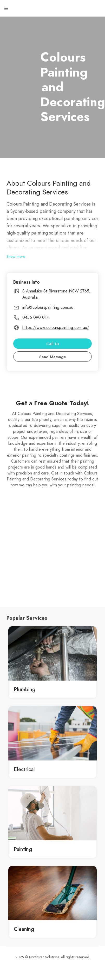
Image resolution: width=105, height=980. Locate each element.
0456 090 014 (36, 318)
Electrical (24, 769)
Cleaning (24, 929)
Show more (16, 257)
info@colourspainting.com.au (48, 307)
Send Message (53, 357)
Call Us (53, 344)
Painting (23, 849)
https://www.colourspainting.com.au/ (56, 328)
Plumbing (25, 689)
